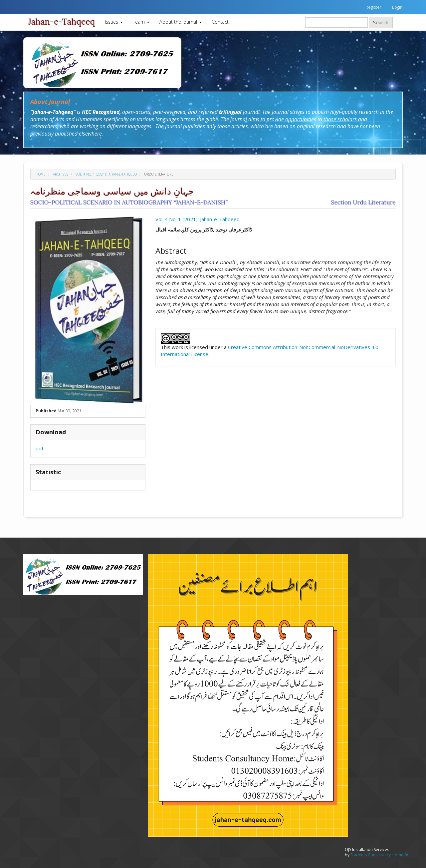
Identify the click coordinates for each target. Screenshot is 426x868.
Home (41, 174)
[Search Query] (336, 22)
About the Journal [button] (181, 22)
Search (381, 22)
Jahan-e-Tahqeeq (62, 22)
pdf (39, 448)
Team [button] (141, 22)
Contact (220, 22)
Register (373, 7)
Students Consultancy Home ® (379, 855)
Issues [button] (114, 22)
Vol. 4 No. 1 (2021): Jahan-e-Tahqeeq (106, 174)
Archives (61, 174)
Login (397, 7)
